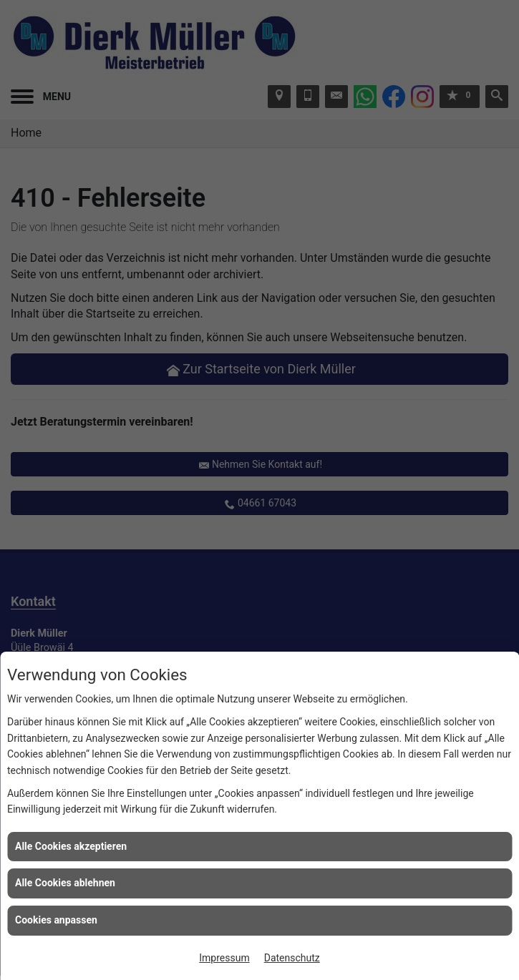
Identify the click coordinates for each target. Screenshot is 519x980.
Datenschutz (292, 958)
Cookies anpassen (56, 920)
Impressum (224, 958)
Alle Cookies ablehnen (65, 883)
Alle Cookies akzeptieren (71, 846)
